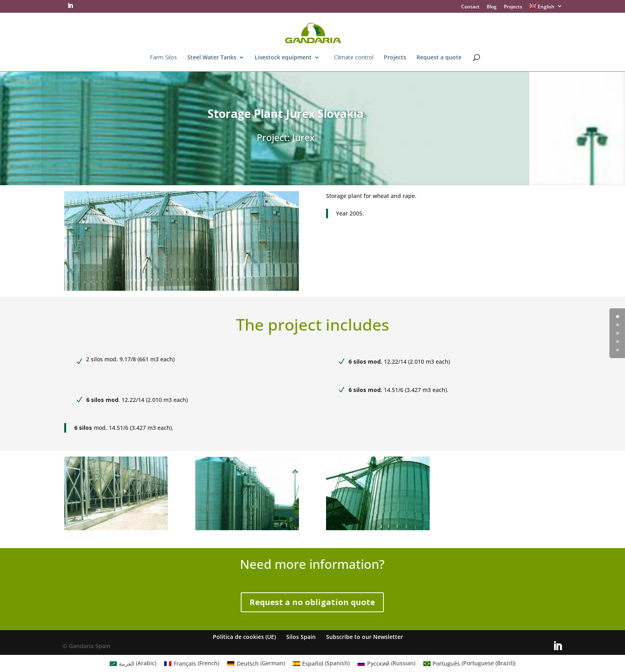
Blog (492, 7)
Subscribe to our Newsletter (365, 637)
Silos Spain (301, 637)
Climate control (354, 58)
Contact (470, 7)
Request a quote (439, 58)
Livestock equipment (283, 58)
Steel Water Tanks (212, 58)
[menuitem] (546, 8)
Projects (513, 7)
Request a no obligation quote (312, 602)
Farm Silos (163, 58)
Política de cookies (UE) (244, 637)
